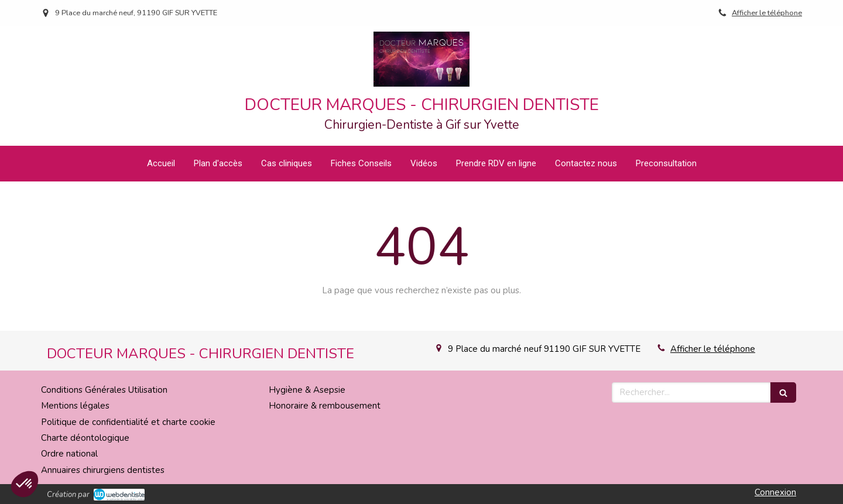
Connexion (775, 492)
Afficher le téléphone (767, 13)
